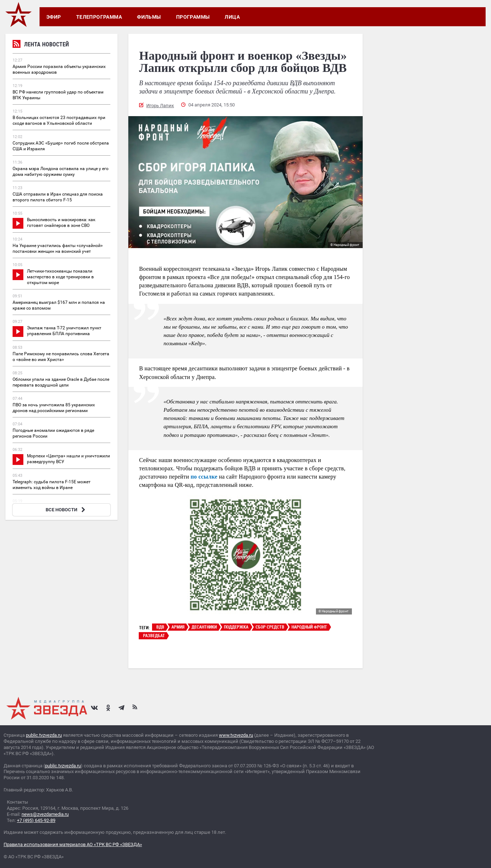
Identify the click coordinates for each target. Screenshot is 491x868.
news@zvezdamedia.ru (45, 814)
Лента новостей (41, 45)
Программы (193, 17)
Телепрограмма (99, 17)
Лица (232, 17)
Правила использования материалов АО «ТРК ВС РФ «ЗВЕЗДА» (73, 844)
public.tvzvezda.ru (44, 735)
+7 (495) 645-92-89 (36, 820)
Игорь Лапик (160, 106)
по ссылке (204, 477)
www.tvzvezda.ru (236, 735)
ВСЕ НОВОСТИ (66, 510)
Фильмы (149, 17)
